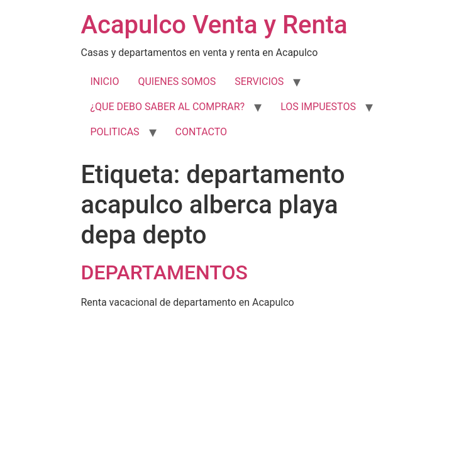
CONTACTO (201, 132)
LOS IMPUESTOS (318, 107)
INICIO (105, 81)
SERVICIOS (259, 81)
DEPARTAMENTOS (164, 272)
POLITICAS (115, 132)
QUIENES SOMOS (177, 81)
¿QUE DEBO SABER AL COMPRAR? (168, 107)
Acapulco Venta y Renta (214, 25)
